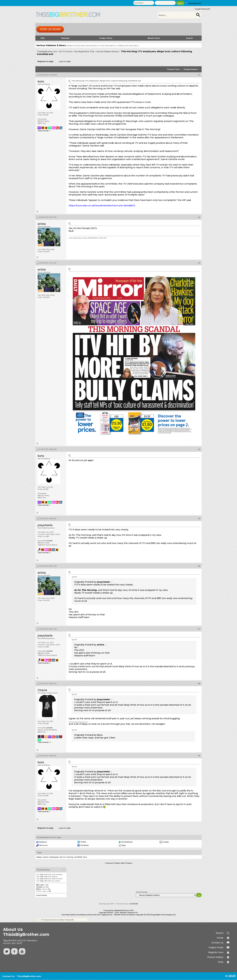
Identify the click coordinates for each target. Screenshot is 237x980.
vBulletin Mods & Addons (124, 915)
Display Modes (191, 69)
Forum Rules (42, 895)
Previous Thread (113, 863)
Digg (123, 845)
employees (54, 857)
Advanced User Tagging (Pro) (100, 915)
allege (39, 857)
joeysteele (45, 525)
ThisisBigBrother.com (29, 976)
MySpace (43, 842)
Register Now (216, 952)
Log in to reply (65, 61)
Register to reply (45, 61)
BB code (40, 885)
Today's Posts (106, 38)
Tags (39, 852)
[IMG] (38, 889)
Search (189, 38)
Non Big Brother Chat (84, 52)
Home (220, 938)
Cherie (42, 690)
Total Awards (43, 131)
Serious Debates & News (108, 52)
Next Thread (126, 863)
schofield (78, 857)
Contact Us (217, 943)
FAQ (42, 38)
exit (61, 857)
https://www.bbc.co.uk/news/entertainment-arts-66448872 (102, 206)
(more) (50, 541)
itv (64, 857)
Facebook (84, 845)
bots (41, 81)
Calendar (65, 38)
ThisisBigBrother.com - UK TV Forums (55, 52)
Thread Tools (173, 69)
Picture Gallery (215, 957)
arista (42, 224)
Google (166, 842)
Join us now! (50, 29)
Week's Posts (154, 38)
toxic (85, 857)
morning (70, 857)
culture (45, 857)
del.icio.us (43, 845)
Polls (221, 962)
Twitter (83, 842)
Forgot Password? (203, 9)
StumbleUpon (127, 842)
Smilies (39, 887)
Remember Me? (193, 3)
